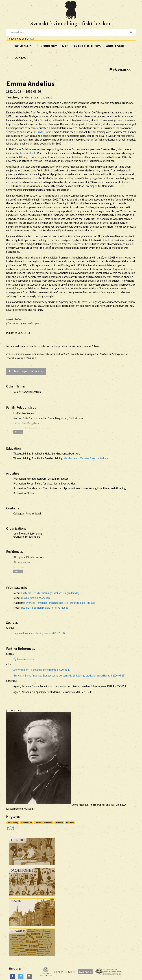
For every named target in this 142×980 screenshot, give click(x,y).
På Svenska (120, 70)
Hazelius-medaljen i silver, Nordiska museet (45, 608)
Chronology (47, 46)
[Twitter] (21, 976)
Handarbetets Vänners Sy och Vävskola (86, 458)
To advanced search (20, 39)
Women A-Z (23, 46)
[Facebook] (13, 976)
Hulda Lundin (44, 132)
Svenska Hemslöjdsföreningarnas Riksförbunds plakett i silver (61, 603)
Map (65, 46)
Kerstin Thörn (14, 319)
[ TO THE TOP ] (14, 711)
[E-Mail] (29, 976)
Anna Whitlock (28, 153)
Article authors (87, 46)
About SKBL (115, 46)
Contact (21, 58)
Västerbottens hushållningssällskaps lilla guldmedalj (50, 593)
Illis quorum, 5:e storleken (35, 598)
